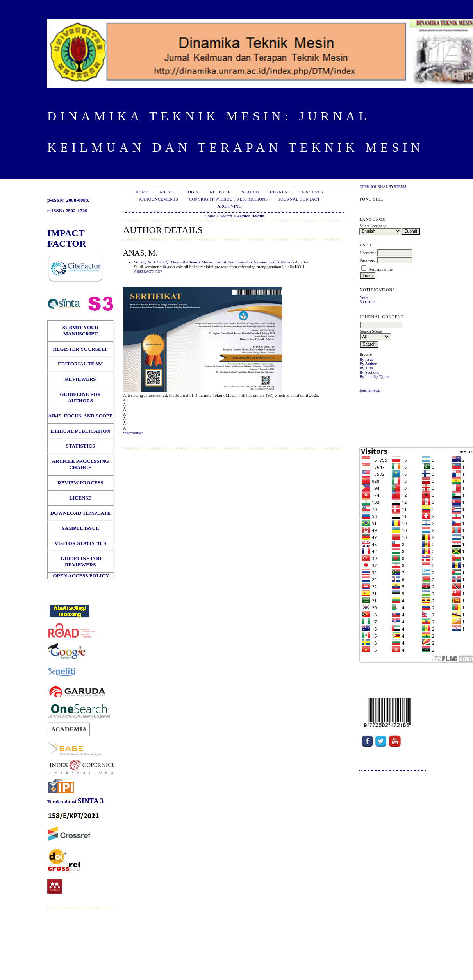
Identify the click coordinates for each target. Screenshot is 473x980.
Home (142, 192)
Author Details (250, 216)
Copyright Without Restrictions (228, 199)
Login (192, 192)
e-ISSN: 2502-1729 (67, 211)
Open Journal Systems (383, 187)
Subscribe (367, 302)
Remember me (381, 269)
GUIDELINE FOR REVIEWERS (80, 562)
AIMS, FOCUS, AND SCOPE (80, 416)
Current (280, 192)
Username (368, 253)
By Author (368, 364)
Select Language (373, 226)
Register (220, 192)
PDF (159, 272)
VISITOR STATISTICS (81, 543)
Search (250, 192)
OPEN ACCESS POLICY (81, 576)
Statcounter (133, 433)
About (167, 192)
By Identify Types (374, 377)
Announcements (159, 199)
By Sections (369, 372)
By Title (366, 368)
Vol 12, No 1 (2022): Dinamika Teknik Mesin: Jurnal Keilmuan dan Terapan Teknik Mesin (213, 262)
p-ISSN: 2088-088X (68, 200)
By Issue (366, 359)
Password (368, 260)
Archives (312, 192)
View (364, 297)
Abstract (144, 272)
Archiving (229, 206)
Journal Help (370, 390)
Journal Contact (300, 199)
